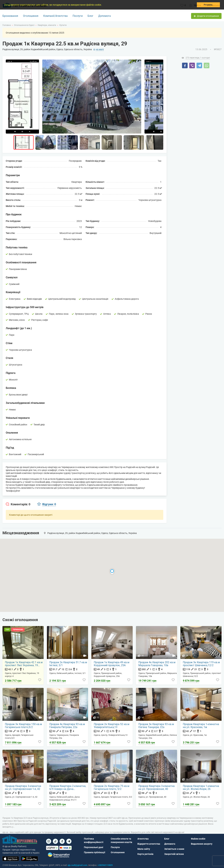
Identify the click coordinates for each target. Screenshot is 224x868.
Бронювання (10, 16)
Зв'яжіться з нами (174, 849)
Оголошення (31, 16)
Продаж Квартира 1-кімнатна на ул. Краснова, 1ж (201, 726)
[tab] (18, 504)
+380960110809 (105, 865)
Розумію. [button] (208, 5)
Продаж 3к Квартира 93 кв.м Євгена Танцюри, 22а (156, 726)
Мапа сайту (144, 849)
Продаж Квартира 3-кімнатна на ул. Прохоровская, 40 (157, 788)
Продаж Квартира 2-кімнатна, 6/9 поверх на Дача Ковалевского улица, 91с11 (68, 788)
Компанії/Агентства (55, 16)
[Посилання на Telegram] (69, 841)
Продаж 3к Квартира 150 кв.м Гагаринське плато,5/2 (24, 726)
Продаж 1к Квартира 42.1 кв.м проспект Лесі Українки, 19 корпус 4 (24, 664)
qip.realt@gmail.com (77, 865)
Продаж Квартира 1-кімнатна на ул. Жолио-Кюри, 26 (201, 788)
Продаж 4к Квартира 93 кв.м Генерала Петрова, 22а (67, 726)
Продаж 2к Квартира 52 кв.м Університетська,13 (112, 726)
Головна (7, 25)
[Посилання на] (49, 841)
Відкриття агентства (149, 844)
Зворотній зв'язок (174, 854)
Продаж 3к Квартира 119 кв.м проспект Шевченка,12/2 (202, 664)
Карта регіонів (145, 854)
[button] (103, 5)
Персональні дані (94, 847)
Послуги (78, 16)
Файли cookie (198, 839)
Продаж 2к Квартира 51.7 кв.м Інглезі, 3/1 (68, 664)
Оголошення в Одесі (24, 25)
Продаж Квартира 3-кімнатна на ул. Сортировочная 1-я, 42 (23, 788)
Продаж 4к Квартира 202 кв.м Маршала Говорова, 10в (157, 664)
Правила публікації (95, 852)
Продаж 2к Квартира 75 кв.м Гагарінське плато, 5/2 (112, 788)
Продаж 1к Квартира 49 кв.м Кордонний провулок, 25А (112, 664)
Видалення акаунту (202, 844)
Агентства (143, 839)
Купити (63, 25)
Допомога (105, 16)
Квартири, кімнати (47, 25)
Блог (90, 16)
